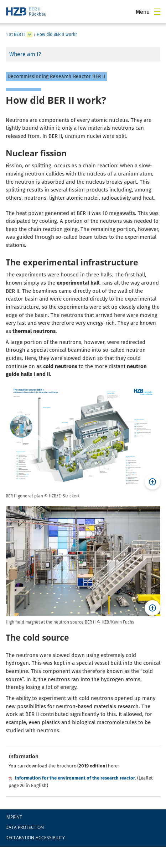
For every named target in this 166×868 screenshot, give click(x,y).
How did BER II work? (57, 34)
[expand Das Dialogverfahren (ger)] (30, 34)
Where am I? (25, 54)
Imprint (14, 817)
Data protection (25, 827)
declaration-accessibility (35, 838)
